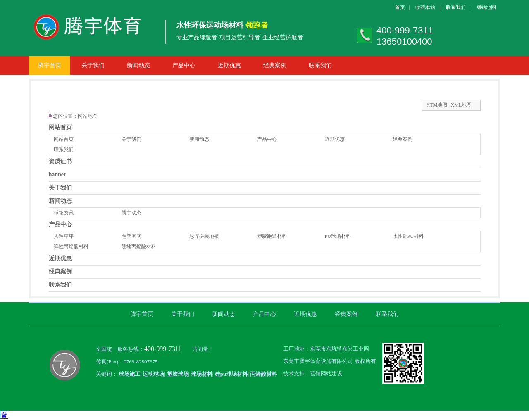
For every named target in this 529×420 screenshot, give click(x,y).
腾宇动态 (131, 213)
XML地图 (461, 105)
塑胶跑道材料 (272, 236)
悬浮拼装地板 (204, 236)
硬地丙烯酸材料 (139, 247)
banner (58, 174)
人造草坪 (64, 236)
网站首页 (60, 127)
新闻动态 (138, 65)
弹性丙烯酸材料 (71, 247)
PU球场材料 (338, 236)
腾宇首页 (50, 65)
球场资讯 (64, 213)
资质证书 (60, 161)
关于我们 (93, 65)
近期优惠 (229, 65)
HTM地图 (437, 105)
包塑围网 (131, 236)
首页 (400, 7)
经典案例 (275, 65)
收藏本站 (425, 7)
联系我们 (456, 7)
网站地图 (486, 7)
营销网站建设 (326, 374)
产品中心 (184, 65)
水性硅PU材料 (408, 236)
